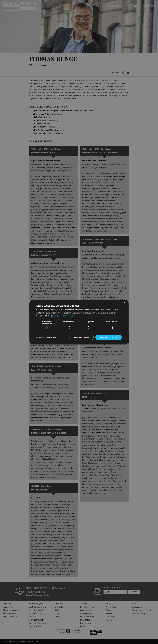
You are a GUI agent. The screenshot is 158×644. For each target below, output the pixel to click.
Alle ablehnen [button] (81, 337)
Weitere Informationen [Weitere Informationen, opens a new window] (64, 316)
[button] (46, 337)
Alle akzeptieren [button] (109, 337)
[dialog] (79, 322)
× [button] (125, 302)
